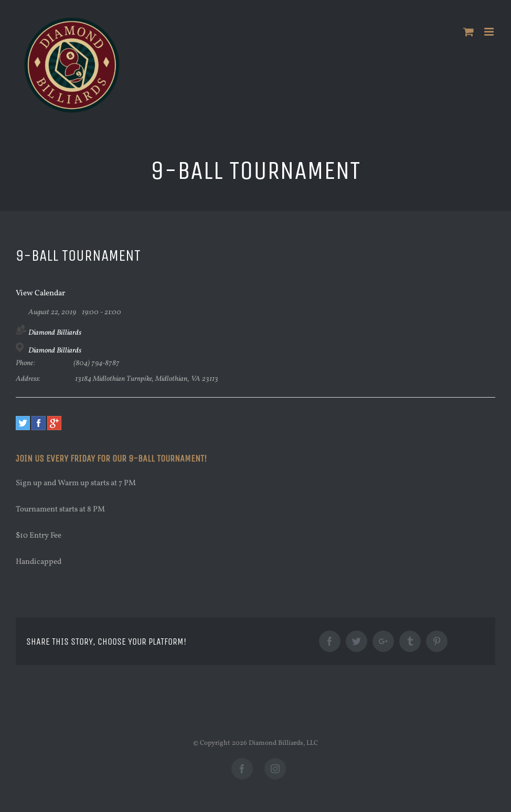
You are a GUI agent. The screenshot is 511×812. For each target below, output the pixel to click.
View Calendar (40, 293)
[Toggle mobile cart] (469, 32)
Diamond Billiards (55, 333)
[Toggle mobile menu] (490, 32)
